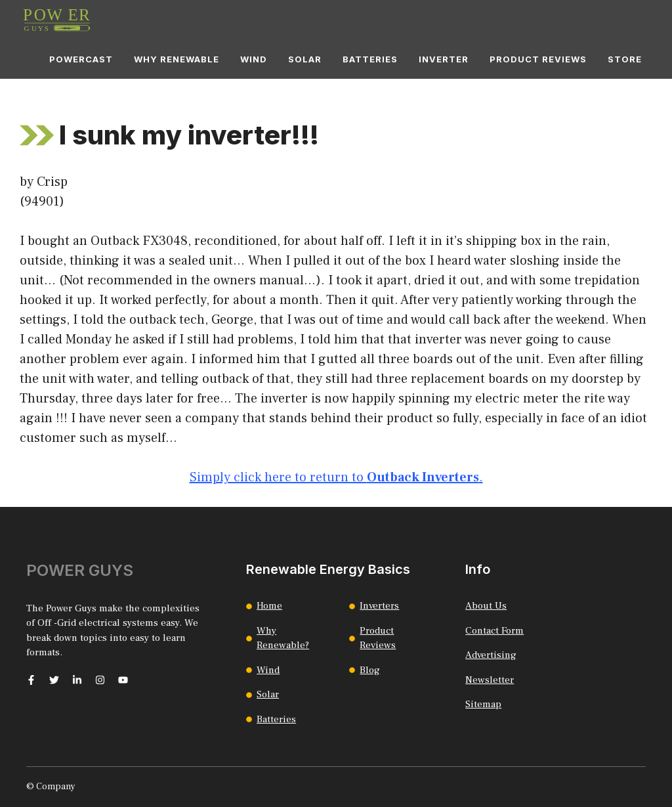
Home (269, 606)
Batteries (370, 59)
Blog (370, 670)
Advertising (491, 655)
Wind (254, 59)
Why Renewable (177, 59)
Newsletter (490, 680)
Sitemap (483, 704)
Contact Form (494, 631)
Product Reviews (538, 59)
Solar (305, 59)
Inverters (379, 606)
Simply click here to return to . (336, 477)
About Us (486, 606)
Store (625, 59)
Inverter (444, 59)
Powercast (81, 59)
